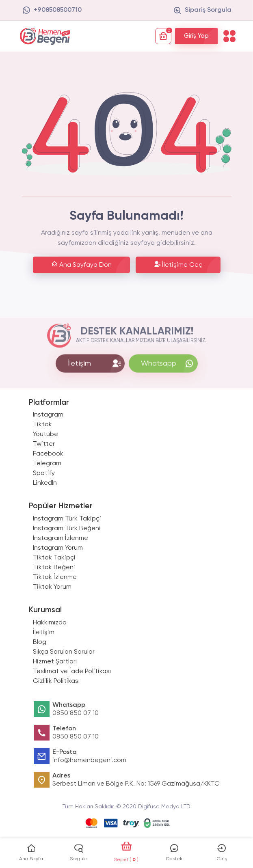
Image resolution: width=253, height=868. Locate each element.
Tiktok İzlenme (55, 577)
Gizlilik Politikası (56, 681)
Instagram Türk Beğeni (67, 529)
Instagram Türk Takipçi (67, 519)
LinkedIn (45, 483)
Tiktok (42, 425)
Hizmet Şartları (55, 662)
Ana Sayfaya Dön (81, 265)
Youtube (45, 434)
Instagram (48, 415)
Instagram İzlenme (61, 538)
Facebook (48, 454)
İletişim (44, 633)
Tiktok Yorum (52, 587)
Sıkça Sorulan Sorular (64, 652)
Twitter (44, 444)
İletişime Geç (178, 265)
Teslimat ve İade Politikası (72, 672)
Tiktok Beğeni (54, 568)
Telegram (47, 464)
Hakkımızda (50, 623)
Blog (40, 642)
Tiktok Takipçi (54, 558)
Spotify (44, 473)
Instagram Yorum (58, 548)
